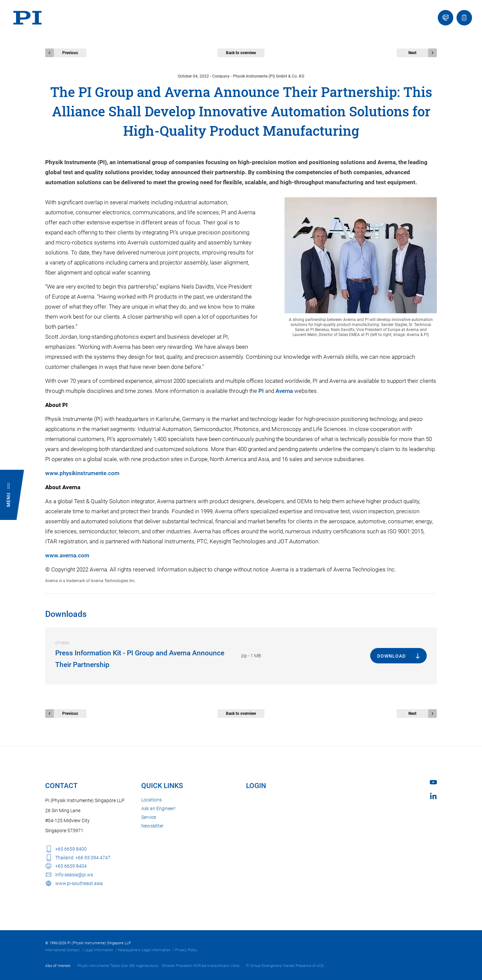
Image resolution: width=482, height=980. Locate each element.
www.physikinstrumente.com (82, 473)
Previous (70, 53)
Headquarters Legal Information (144, 950)
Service (149, 817)
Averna (284, 391)
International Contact (62, 950)
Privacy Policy (186, 950)
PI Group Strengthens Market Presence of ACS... (286, 966)
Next (412, 53)
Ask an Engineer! (158, 808)
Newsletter (152, 826)
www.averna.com (67, 555)
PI (261, 391)
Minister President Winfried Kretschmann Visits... (202, 966)
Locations (151, 800)
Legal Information (99, 950)
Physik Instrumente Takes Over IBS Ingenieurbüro (118, 966)
